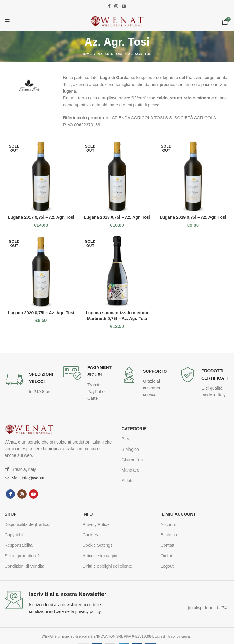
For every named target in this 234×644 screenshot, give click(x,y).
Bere (126, 439)
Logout (167, 566)
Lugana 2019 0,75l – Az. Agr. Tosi (193, 217)
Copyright (14, 535)
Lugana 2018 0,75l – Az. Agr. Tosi (117, 217)
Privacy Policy (96, 524)
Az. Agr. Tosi (110, 54)
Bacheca (169, 535)
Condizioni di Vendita (25, 566)
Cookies (90, 535)
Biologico (130, 449)
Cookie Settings (97, 545)
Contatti (168, 545)
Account (168, 524)
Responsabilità (19, 545)
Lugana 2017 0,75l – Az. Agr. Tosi (41, 217)
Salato (128, 481)
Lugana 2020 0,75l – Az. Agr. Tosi (41, 313)
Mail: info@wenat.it (29, 478)
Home (87, 54)
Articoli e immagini (100, 556)
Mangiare (130, 470)
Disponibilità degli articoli (28, 524)
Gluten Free (133, 460)
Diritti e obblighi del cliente (107, 566)
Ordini (166, 556)
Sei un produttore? (22, 556)
